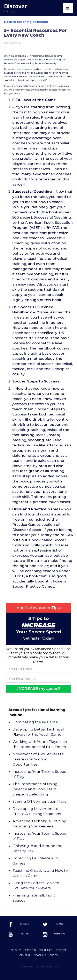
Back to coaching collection (26, 22)
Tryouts (16, 950)
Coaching (40, 955)
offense (61, 950)
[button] (68, 8)
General (25, 955)
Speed (54, 955)
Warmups (46, 950)
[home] (13, 8)
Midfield (30, 950)
